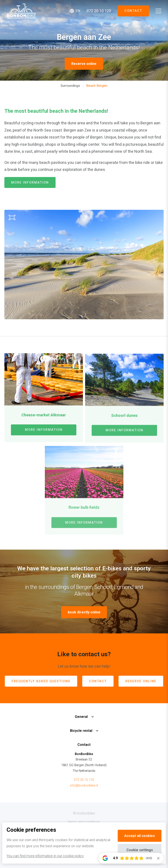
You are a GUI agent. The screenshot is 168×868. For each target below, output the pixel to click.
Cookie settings (140, 850)
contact (98, 681)
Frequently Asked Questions (41, 681)
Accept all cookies (140, 836)
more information (30, 183)
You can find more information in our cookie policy (45, 856)
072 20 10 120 (84, 780)
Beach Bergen (97, 86)
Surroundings (70, 86)
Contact (133, 11)
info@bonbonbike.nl (84, 786)
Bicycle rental (81, 731)
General (81, 717)
